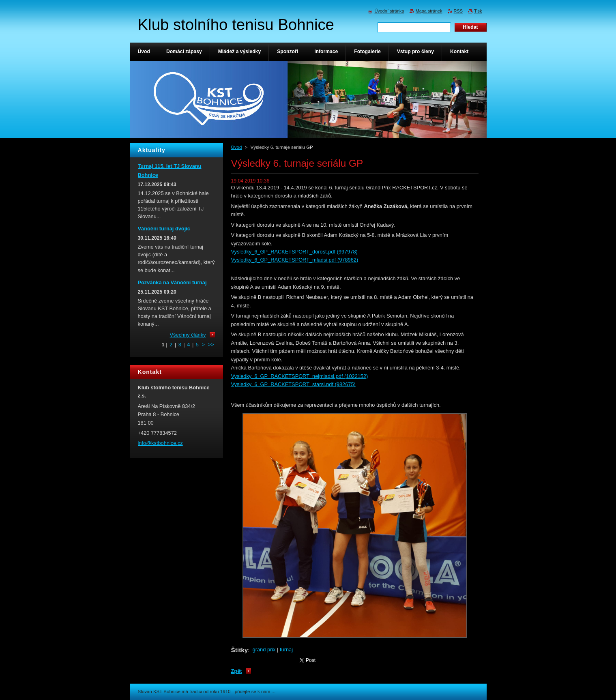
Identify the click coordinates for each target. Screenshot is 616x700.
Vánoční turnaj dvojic (164, 229)
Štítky (240, 650)
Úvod (237, 147)
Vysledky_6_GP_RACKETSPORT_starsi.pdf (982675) (293, 384)
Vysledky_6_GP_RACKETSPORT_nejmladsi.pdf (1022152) (300, 376)
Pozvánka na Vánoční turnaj (172, 282)
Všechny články (188, 335)
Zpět (237, 671)
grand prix (264, 650)
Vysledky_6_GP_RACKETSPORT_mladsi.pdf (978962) (295, 260)
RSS (458, 11)
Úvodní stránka (389, 11)
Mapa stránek (429, 11)
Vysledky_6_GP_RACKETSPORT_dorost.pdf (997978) (294, 252)
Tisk (478, 11)
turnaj (286, 650)
